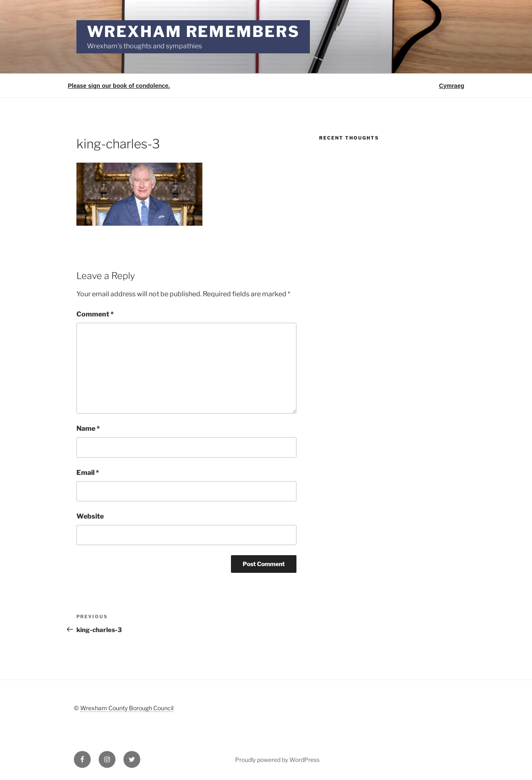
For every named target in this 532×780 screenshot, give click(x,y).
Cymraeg (452, 86)
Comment (95, 314)
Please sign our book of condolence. (119, 86)
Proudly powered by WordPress (277, 760)
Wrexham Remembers (193, 32)
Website (90, 516)
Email (88, 473)
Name (88, 428)
